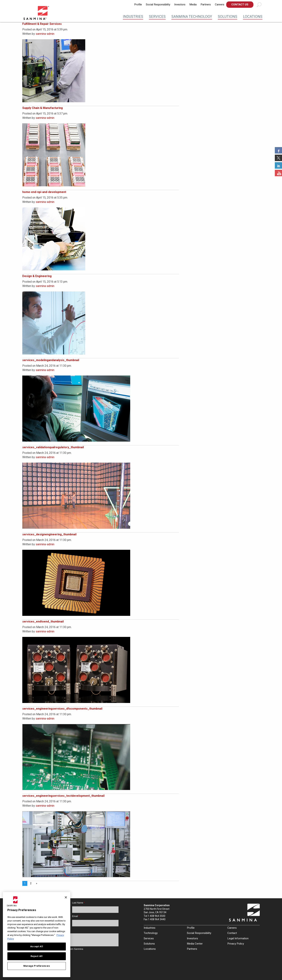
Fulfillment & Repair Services (42, 24)
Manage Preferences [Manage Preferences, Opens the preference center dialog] (37, 966)
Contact (232, 933)
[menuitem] (138, 5)
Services (157, 17)
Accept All (37, 947)
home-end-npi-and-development (44, 192)
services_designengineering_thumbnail (49, 534)
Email (76, 916)
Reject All (37, 956)
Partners (206, 5)
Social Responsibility (158, 5)
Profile (138, 5)
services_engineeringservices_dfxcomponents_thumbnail (62, 709)
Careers (220, 5)
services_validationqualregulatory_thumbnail (53, 447)
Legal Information (238, 938)
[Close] (66, 897)
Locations (253, 17)
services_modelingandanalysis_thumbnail (51, 360)
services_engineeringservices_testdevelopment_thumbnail (63, 796)
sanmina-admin (45, 34)
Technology (151, 933)
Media (193, 5)
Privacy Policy (236, 944)
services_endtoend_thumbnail (43, 622)
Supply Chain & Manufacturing (43, 108)
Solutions (228, 17)
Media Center (195, 944)
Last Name (78, 903)
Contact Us (240, 5)
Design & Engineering (37, 276)
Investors (180, 5)
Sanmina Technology (192, 17)
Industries (133, 17)
